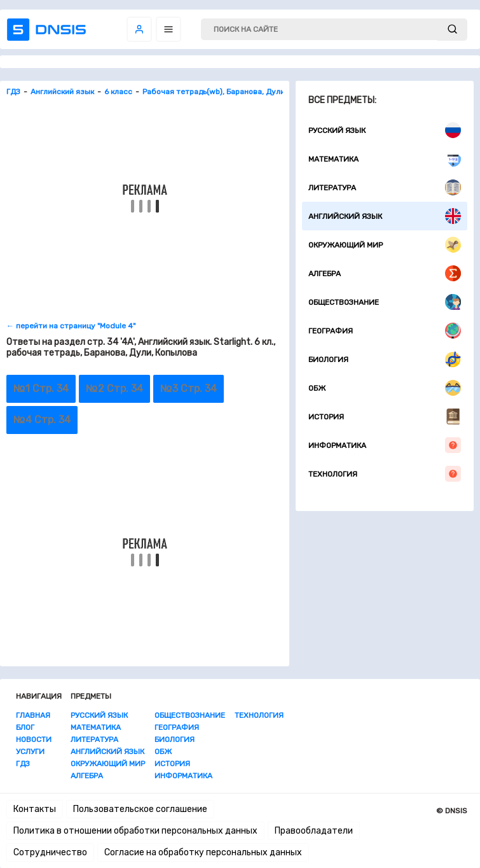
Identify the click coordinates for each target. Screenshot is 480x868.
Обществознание (385, 302)
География (385, 331)
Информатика (385, 445)
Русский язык (385, 130)
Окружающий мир (385, 245)
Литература (385, 187)
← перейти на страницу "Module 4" (71, 326)
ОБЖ (385, 388)
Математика (385, 159)
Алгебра (385, 273)
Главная (33, 715)
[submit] (452, 30)
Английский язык (385, 216)
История (385, 416)
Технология (385, 474)
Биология (385, 359)
